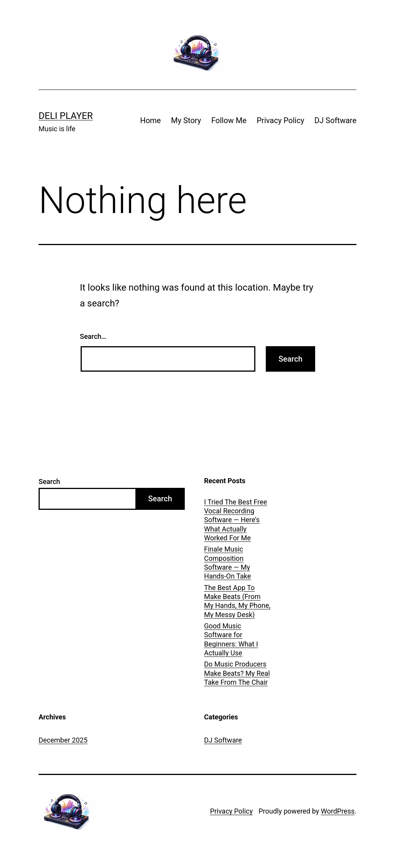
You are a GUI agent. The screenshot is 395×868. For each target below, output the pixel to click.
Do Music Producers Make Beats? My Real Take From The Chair (237, 673)
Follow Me (229, 120)
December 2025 (63, 740)
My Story (186, 120)
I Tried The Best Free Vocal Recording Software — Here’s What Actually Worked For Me (235, 520)
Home (150, 120)
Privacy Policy (280, 120)
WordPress (338, 811)
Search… (93, 336)
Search (49, 481)
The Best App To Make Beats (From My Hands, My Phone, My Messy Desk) (237, 601)
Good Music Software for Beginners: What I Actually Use (231, 639)
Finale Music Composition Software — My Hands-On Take (227, 563)
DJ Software (335, 120)
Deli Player (66, 116)
